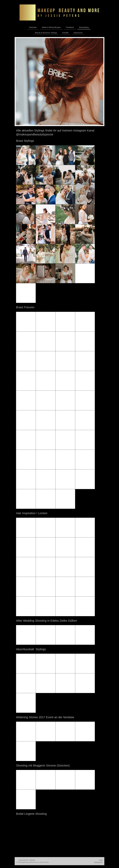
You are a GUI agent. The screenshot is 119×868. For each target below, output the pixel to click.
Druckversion (23, 860)
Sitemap (32, 860)
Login (101, 860)
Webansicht (98, 862)
